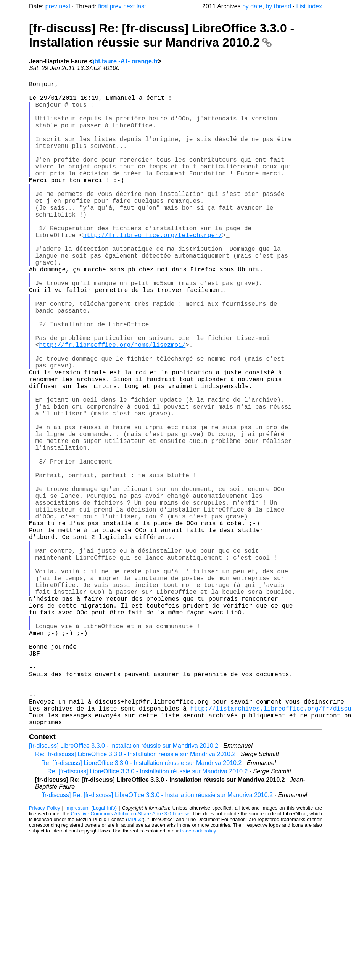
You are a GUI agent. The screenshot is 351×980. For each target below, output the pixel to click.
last (141, 6)
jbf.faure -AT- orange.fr (125, 61)
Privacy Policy (44, 951)
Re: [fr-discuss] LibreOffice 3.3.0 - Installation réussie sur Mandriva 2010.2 (135, 897)
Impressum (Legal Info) (91, 951)
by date (252, 6)
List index (309, 6)
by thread (278, 6)
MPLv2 (135, 963)
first (103, 6)
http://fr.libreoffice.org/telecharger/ (152, 270)
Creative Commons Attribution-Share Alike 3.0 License (130, 957)
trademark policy (198, 974)
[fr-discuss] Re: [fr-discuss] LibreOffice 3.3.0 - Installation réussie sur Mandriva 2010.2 (162, 35)
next (64, 6)
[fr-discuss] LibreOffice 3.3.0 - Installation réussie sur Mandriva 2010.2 (124, 889)
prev (51, 6)
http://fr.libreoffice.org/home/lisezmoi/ (112, 404)
